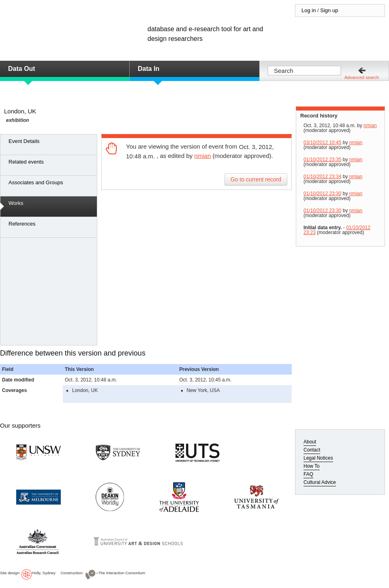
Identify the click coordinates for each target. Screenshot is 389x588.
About (310, 442)
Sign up (329, 10)
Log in (309, 10)
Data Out (22, 69)
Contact (312, 450)
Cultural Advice (320, 482)
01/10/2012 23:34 (322, 177)
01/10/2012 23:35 (322, 160)
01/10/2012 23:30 (322, 194)
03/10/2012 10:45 (322, 143)
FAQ (308, 474)
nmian (202, 156)
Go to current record (256, 179)
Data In (149, 69)
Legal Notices (318, 458)
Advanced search (362, 77)
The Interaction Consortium (122, 573)
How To (312, 466)
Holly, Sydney (44, 573)
